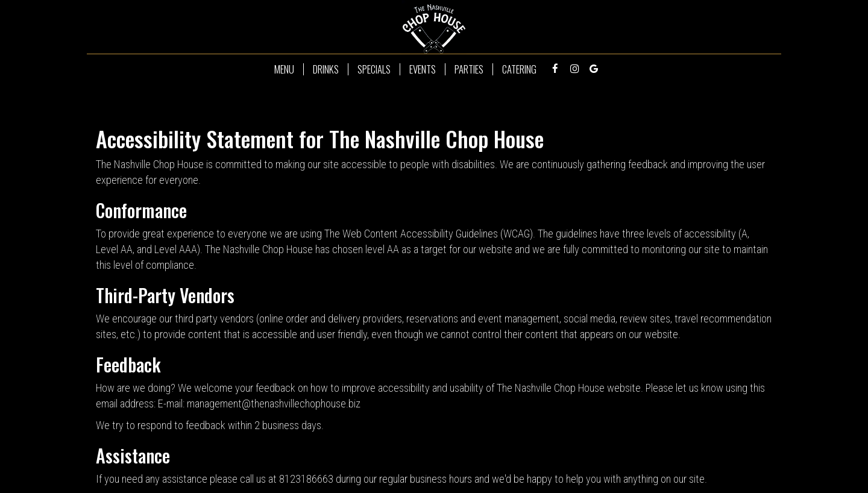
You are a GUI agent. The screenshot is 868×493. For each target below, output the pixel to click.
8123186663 (306, 479)
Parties (469, 69)
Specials (374, 69)
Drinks (326, 69)
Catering (519, 69)
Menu (284, 69)
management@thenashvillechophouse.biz (274, 404)
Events (423, 69)
